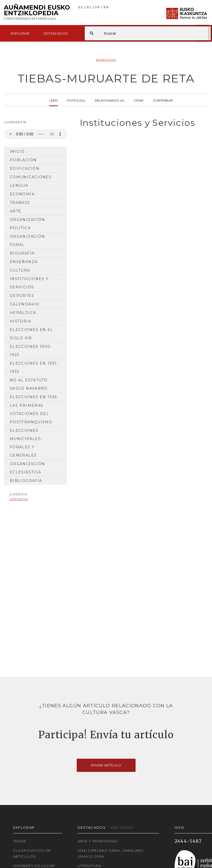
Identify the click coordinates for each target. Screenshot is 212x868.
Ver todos (122, 828)
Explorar (20, 33)
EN (106, 7)
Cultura (20, 270)
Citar (139, 100)
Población (23, 160)
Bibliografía (26, 481)
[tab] (141, 123)
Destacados (56, 33)
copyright (19, 499)
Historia (21, 321)
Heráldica (23, 313)
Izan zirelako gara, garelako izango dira (111, 853)
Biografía (22, 253)
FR (98, 7)
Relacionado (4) (109, 100)
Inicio (17, 151)
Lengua (19, 186)
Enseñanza (24, 262)
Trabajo (20, 203)
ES (81, 7)
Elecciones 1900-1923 (31, 351)
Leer (53, 100)
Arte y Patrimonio (98, 841)
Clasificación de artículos (32, 853)
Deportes (22, 296)
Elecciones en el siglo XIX (32, 334)
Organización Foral (27, 241)
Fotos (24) (76, 100)
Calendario (25, 304)
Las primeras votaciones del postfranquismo (31, 414)
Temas (20, 841)
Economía (22, 194)
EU (89, 7)
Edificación (25, 168)
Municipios (106, 60)
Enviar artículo (106, 765)
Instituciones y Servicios (29, 283)
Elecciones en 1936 (33, 397)
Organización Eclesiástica (27, 468)
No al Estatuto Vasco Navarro (29, 384)
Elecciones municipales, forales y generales (26, 443)
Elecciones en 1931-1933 (34, 367)
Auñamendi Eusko (37, 13)
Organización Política (27, 224)
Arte (15, 211)
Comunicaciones (31, 177)
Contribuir (163, 100)
